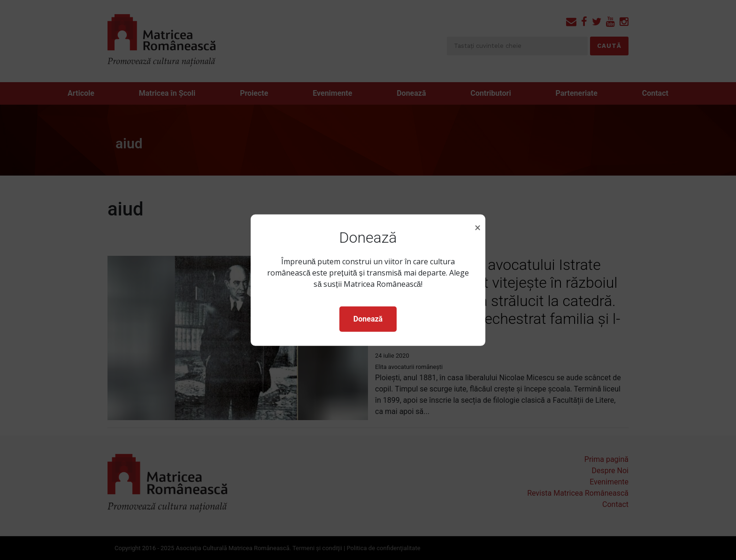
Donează (368, 319)
